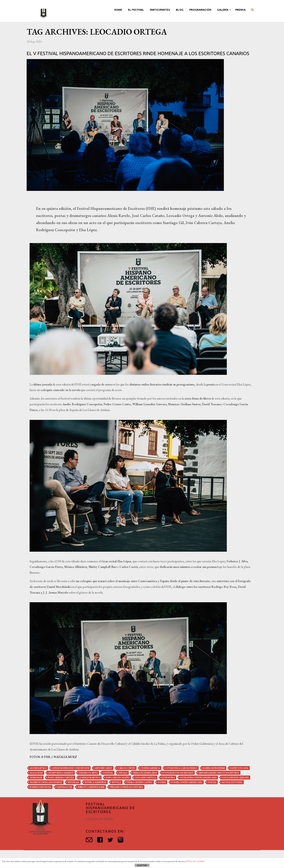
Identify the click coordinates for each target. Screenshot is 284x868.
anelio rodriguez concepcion (71, 768)
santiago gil (64, 787)
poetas (212, 782)
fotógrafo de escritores (178, 773)
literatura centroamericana (198, 778)
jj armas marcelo (90, 778)
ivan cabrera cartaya (61, 778)
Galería (223, 10)
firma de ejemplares (145, 773)
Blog (180, 10)
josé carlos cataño (118, 778)
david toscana (239, 768)
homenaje (36, 778)
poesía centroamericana (187, 782)
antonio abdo (103, 768)
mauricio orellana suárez (46, 782)
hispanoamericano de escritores (219, 773)
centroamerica (150, 768)
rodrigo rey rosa (41, 787)
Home (118, 10)
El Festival (136, 10)
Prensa (240, 10)
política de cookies (195, 861)
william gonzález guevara (127, 787)
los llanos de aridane (235, 778)
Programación (200, 10)
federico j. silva (88, 773)
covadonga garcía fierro (181, 768)
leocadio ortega (146, 778)
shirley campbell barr (91, 787)
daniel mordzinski (214, 768)
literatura (168, 778)
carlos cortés (126, 768)
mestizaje (73, 782)
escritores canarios (61, 773)
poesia (162, 782)
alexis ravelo (38, 768)
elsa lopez (36, 773)
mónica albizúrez (96, 782)
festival (108, 773)
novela (116, 782)
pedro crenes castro (140, 782)
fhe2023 (123, 773)
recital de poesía (232, 782)
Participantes (160, 10)
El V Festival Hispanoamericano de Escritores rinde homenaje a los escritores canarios (138, 53)
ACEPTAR (142, 865)
